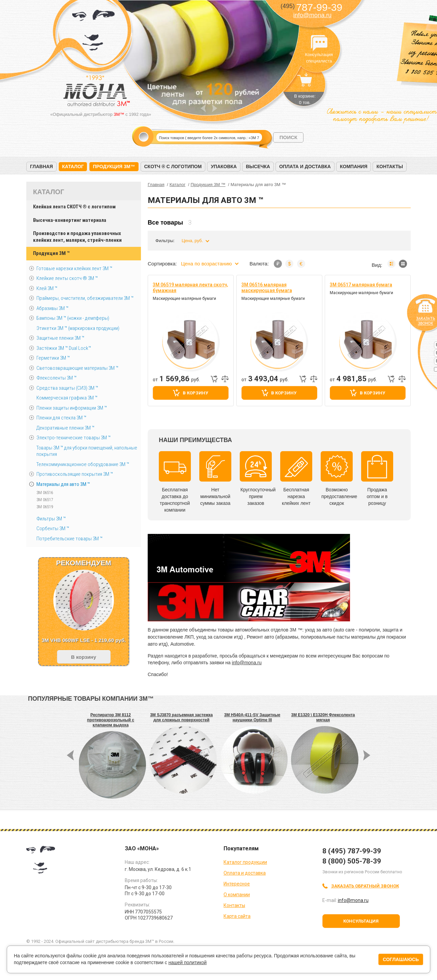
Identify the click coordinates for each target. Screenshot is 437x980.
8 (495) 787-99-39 (352, 851)
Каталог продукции (245, 862)
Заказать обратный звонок (365, 886)
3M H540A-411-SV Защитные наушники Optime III (252, 717)
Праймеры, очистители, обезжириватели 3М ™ (85, 298)
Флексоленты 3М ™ (56, 378)
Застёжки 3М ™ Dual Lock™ (64, 348)
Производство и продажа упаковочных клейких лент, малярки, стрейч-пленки (77, 237)
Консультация (361, 921)
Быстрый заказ (214, 379)
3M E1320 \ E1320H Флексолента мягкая (323, 717)
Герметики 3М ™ (53, 358)
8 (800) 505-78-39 (352, 861)
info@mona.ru (312, 15)
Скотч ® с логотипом (173, 166)
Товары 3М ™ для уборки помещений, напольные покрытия (87, 451)
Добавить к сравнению (225, 379)
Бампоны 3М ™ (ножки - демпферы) (73, 318)
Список (391, 264)
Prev (203, 108)
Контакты (389, 166)
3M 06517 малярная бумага (361, 285)
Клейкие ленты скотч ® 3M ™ (67, 278)
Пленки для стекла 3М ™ (61, 418)
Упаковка (224, 166)
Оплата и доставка (305, 166)
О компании (237, 895)
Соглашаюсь (401, 959)
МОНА (94, 32)
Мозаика (403, 264)
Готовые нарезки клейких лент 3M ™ (74, 268)
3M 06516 (45, 493)
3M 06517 (45, 500)
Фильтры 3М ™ (51, 519)
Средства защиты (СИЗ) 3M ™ (67, 388)
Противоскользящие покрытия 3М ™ (75, 474)
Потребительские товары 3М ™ (69, 539)
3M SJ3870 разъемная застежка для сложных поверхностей (181, 717)
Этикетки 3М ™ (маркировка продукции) (78, 328)
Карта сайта (237, 916)
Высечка (258, 166)
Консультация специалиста (319, 43)
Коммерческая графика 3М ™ (67, 398)
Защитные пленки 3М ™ (60, 338)
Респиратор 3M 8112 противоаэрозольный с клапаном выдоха (111, 720)
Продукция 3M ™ (51, 253)
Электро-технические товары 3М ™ (74, 438)
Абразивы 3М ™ (52, 308)
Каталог (73, 166)
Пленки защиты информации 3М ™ (72, 408)
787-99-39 (311, 7)
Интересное (237, 884)
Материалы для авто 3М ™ (63, 484)
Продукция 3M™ (114, 166)
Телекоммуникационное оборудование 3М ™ (83, 464)
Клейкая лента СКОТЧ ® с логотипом (74, 207)
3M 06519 (45, 507)
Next (215, 108)
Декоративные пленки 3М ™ (65, 428)
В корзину (195, 393)
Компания (354, 166)
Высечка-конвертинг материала (70, 220)
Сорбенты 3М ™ (53, 528)
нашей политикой (187, 962)
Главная (41, 166)
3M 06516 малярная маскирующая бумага (267, 288)
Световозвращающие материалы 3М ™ (77, 368)
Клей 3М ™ (47, 288)
